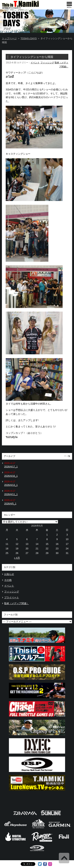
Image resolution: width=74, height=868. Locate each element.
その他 (8, 580)
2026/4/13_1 (11, 485)
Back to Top (64, 858)
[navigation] (69, 5)
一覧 (68, 456)
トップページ (9, 38)
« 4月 (17, 558)
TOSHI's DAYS (29, 38)
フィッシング (47, 63)
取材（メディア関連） (17, 603)
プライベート (12, 597)
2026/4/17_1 (11, 467)
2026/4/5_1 (10, 504)
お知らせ (9, 574)
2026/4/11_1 (11, 494)
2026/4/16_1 (11, 476)
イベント (35, 63)
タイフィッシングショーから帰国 (32, 57)
